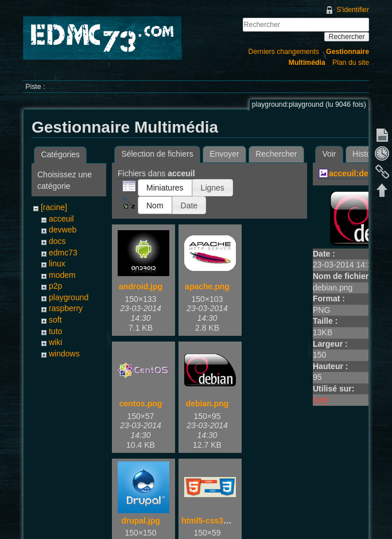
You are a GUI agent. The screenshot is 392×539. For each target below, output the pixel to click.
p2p (55, 286)
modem (62, 275)
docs (57, 241)
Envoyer (224, 154)
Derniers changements (284, 52)
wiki (55, 342)
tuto (55, 331)
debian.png (207, 404)
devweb (63, 230)
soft (55, 320)
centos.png (141, 404)
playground (69, 297)
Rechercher (347, 37)
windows (64, 354)
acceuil (61, 219)
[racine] (54, 207)
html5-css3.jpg (209, 521)
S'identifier (353, 10)
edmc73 (63, 253)
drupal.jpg (141, 521)
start (321, 400)
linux (57, 263)
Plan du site (351, 63)
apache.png (207, 286)
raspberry (66, 308)
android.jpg (141, 286)
